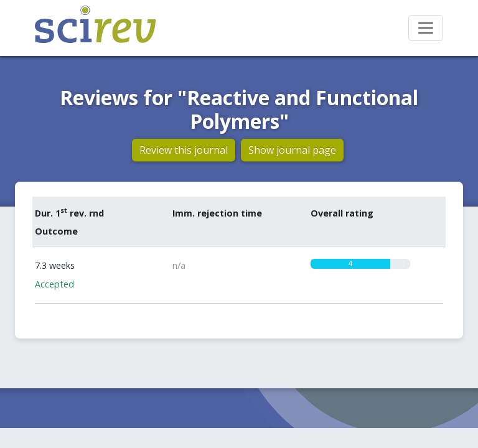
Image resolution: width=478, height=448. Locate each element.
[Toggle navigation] (426, 28)
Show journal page (292, 150)
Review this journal (184, 150)
